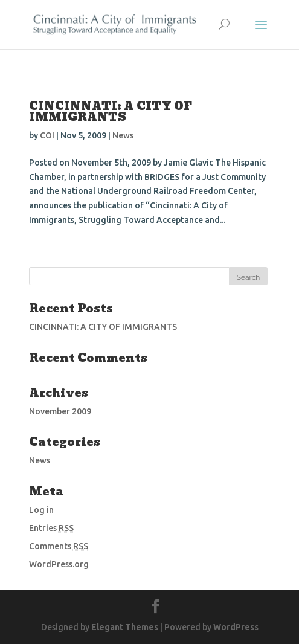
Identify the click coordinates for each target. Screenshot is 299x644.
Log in (41, 510)
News (123, 135)
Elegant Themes (125, 627)
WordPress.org (59, 564)
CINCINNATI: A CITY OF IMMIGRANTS (111, 111)
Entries (51, 528)
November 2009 (60, 411)
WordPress (236, 627)
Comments (59, 546)
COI (47, 135)
